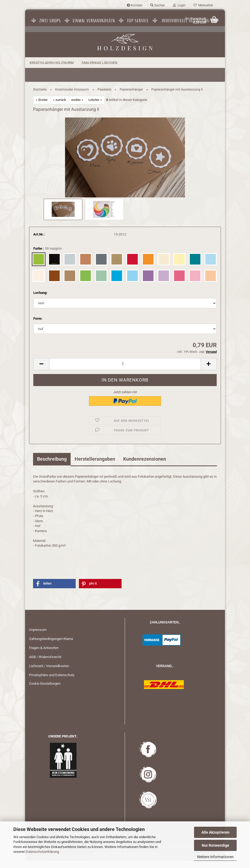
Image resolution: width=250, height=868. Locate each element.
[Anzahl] (125, 372)
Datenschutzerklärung (42, 852)
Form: (38, 326)
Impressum (38, 637)
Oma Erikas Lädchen (99, 63)
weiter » (77, 108)
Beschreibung (52, 466)
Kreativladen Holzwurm (52, 63)
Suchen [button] (158, 5)
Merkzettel (203, 5)
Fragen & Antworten (44, 655)
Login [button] (179, 5)
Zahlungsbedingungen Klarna (51, 646)
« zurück (59, 108)
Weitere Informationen (215, 857)
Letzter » (95, 108)
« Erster (42, 108)
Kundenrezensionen (145, 466)
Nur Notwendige (215, 845)
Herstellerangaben (95, 466)
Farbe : (48, 256)
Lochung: (40, 300)
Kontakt (135, 5)
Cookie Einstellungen (45, 691)
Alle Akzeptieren (215, 832)
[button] (41, 372)
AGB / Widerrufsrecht (45, 664)
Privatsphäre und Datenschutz (52, 682)
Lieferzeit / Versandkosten (49, 673)
